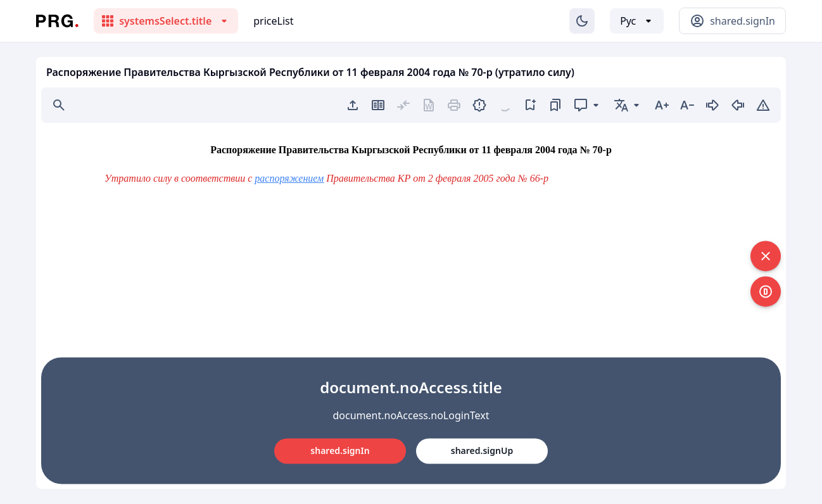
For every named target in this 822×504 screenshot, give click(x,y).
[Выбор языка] (637, 21)
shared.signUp (482, 450)
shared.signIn (340, 450)
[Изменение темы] (582, 21)
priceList (273, 21)
